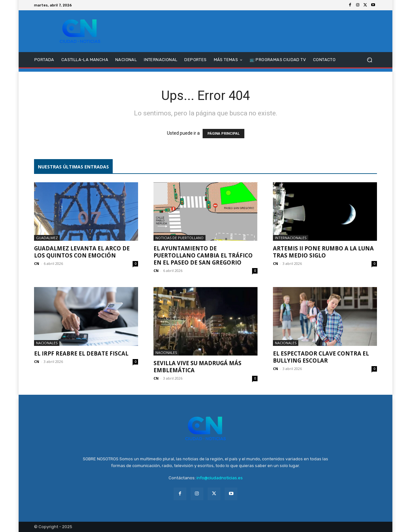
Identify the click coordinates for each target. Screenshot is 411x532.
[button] (369, 60)
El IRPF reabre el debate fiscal (81, 353)
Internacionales (291, 238)
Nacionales (47, 343)
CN (37, 263)
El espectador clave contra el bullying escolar (321, 357)
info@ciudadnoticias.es (220, 478)
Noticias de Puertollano (179, 238)
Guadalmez (47, 238)
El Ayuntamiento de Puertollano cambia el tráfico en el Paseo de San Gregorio (203, 255)
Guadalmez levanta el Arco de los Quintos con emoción (82, 252)
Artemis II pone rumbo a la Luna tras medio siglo (323, 252)
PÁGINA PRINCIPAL (223, 134)
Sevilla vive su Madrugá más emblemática (197, 367)
